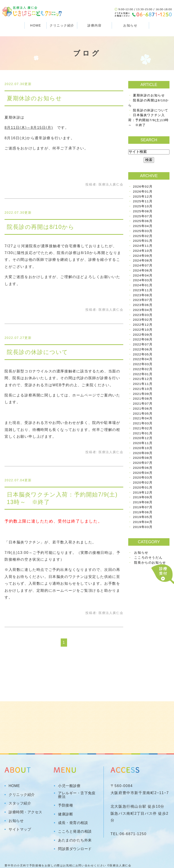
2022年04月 (143, 359)
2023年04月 (143, 310)
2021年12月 (143, 379)
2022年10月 (143, 330)
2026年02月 (143, 187)
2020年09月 (143, 453)
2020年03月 (143, 478)
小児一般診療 (69, 786)
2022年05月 (143, 354)
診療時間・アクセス (25, 812)
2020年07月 (143, 463)
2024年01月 (143, 285)
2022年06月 (143, 349)
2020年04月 (143, 473)
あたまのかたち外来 (75, 840)
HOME (36, 25)
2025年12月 (143, 197)
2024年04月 (143, 275)
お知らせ (130, 25)
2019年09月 (143, 497)
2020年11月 (143, 443)
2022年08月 (143, 339)
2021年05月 (143, 414)
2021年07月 (143, 404)
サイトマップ (20, 829)
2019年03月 (143, 527)
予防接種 (65, 805)
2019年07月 (143, 507)
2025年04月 (143, 226)
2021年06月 (143, 409)
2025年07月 (143, 216)
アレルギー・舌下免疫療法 (77, 795)
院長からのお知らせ (150, 563)
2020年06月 (143, 468)
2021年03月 (143, 423)
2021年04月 (143, 418)
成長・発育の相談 (73, 823)
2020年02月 (143, 483)
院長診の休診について (37, 352)
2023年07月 (143, 300)
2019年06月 (143, 512)
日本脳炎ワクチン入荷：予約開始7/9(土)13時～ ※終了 (149, 120)
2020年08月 (143, 458)
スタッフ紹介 (20, 803)
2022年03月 (143, 364)
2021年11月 (143, 384)
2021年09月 (143, 394)
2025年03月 (143, 231)
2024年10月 (143, 251)
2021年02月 (143, 428)
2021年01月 (143, 433)
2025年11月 (143, 201)
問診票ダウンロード (75, 849)
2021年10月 (143, 389)
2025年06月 (143, 221)
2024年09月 (143, 256)
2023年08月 (143, 295)
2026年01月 (143, 192)
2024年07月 (143, 265)
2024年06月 (143, 270)
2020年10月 (143, 448)
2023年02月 (143, 320)
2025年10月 (143, 206)
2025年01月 (143, 241)
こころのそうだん (148, 558)
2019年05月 (143, 517)
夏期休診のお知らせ (34, 98)
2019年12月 (143, 493)
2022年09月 (143, 335)
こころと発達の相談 (75, 831)
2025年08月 (143, 211)
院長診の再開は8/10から (41, 227)
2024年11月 (143, 246)
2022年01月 (143, 374)
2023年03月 (143, 315)
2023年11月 (143, 290)
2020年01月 (143, 488)
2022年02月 (143, 369)
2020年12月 (143, 438)
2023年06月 (143, 305)
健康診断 (65, 814)
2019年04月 (143, 522)
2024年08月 (143, 260)
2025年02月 (143, 236)
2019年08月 (143, 502)
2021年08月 (143, 399)
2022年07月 (143, 344)
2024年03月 (143, 280)
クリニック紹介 (22, 795)
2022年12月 (143, 325)
